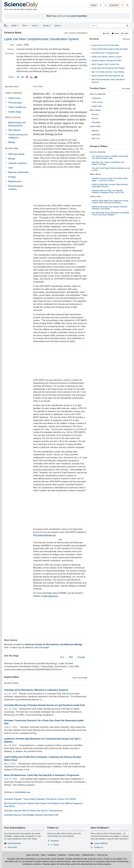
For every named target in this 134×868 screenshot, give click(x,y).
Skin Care (96, 139)
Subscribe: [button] (114, 5)
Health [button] (15, 26)
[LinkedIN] (31, 77)
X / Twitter (55, 845)
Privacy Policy (74, 855)
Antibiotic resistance (18, 163)
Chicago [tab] (81, 657)
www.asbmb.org (51, 596)
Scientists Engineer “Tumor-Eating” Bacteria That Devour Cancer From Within (40, 799)
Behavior (95, 114)
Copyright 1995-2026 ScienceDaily (21, 859)
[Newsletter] (127, 5)
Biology (12, 142)
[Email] (36, 77)
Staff (43, 855)
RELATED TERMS (12, 148)
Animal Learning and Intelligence (18, 136)
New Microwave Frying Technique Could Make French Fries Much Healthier (110, 214)
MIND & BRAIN (95, 110)
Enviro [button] (35, 26)
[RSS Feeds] (122, 5)
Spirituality (96, 135)
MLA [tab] (62, 657)
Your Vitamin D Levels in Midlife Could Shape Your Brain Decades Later (110, 157)
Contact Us (99, 847)
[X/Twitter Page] (106, 5)
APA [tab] (71, 657)
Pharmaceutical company (15, 188)
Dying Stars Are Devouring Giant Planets (108, 68)
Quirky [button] (58, 26)
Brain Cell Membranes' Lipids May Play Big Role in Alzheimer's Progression (42, 775)
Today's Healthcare (17, 107)
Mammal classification (18, 172)
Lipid (10, 168)
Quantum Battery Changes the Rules (107, 60)
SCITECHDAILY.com (23, 792)
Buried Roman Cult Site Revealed (105, 45)
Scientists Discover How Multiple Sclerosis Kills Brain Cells (31, 815)
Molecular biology (16, 154)
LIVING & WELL (95, 126)
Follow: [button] (94, 5)
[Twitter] (23, 77)
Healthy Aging (15, 112)
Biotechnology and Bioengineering (17, 124)
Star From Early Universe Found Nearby (108, 72)
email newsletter (79, 16)
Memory (95, 118)
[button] (106, 33)
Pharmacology (15, 103)
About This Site (33, 855)
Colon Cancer (97, 102)
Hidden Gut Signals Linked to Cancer (107, 57)
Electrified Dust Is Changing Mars (105, 53)
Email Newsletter (14, 843)
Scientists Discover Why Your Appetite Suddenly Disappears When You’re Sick (108, 191)
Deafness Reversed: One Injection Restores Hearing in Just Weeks (109, 208)
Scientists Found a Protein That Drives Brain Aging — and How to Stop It (110, 179)
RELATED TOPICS (12, 87)
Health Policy (14, 98)
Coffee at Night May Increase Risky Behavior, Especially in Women (110, 185)
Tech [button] (25, 26)
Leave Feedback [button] (101, 843)
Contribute (52, 855)
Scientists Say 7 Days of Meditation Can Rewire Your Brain (108, 163)
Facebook (55, 841)
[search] (127, 26)
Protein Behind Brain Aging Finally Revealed (110, 49)
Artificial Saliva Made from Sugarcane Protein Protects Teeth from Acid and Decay (110, 202)
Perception (96, 122)
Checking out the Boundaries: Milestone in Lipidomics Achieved (36, 690)
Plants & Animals (13, 117)
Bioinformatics (15, 181)
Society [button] (47, 26)
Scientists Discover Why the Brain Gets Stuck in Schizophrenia (33, 811)
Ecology (12, 177)
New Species (14, 130)
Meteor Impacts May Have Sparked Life (108, 76)
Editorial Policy (88, 855)
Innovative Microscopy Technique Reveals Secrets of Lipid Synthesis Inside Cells (45, 705)
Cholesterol (96, 98)
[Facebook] (18, 77)
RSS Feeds (12, 847)
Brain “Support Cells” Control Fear (105, 64)
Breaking (94, 39)
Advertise (62, 855)
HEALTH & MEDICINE (98, 94)
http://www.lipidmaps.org (44, 535)
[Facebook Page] (101, 5)
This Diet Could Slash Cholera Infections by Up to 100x (111, 169)
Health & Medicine (14, 93)
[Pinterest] (27, 77)
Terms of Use (102, 855)
